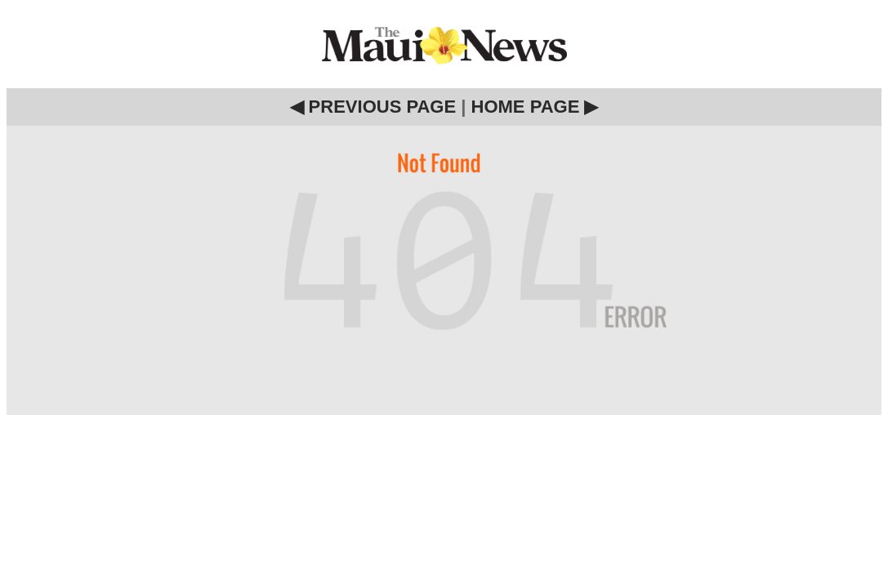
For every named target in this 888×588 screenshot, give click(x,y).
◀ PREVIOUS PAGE (373, 107)
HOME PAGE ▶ (535, 107)
